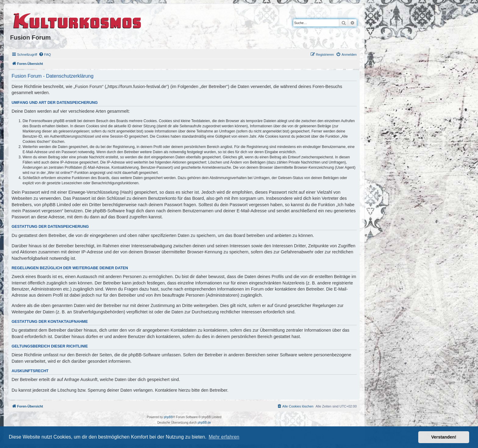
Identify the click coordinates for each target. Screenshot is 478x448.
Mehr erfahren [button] (224, 437)
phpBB (168, 417)
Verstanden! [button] (444, 437)
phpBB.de (204, 423)
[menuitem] (45, 55)
